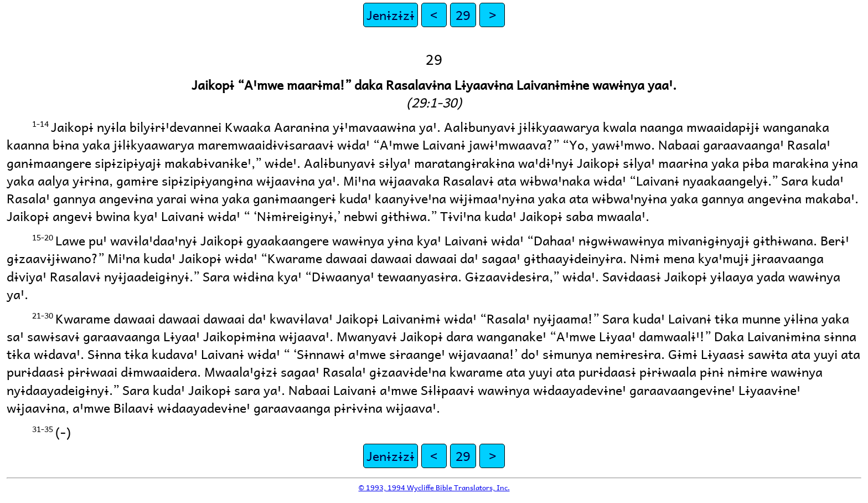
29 (463, 15)
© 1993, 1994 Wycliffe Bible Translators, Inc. (434, 487)
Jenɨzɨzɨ (391, 15)
